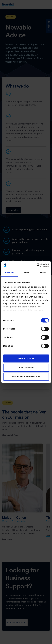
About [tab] (43, 273)
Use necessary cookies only (26, 376)
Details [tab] (26, 273)
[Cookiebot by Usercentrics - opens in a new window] (37, 265)
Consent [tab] (9, 273)
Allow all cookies (26, 358)
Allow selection (26, 367)
